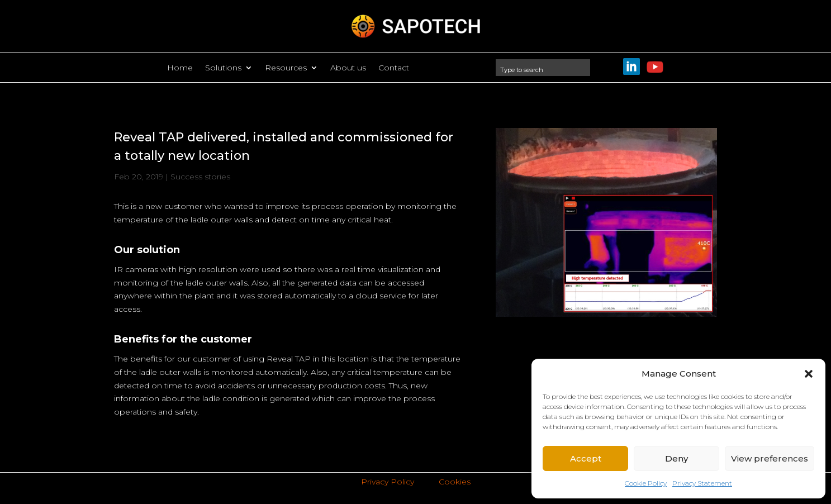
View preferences (770, 458)
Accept (586, 458)
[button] (809, 374)
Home (180, 68)
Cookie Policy (646, 483)
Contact (394, 68)
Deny (676, 458)
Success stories (200, 177)
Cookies (455, 482)
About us (348, 68)
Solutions (223, 68)
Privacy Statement (702, 483)
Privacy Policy (388, 482)
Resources (286, 68)
